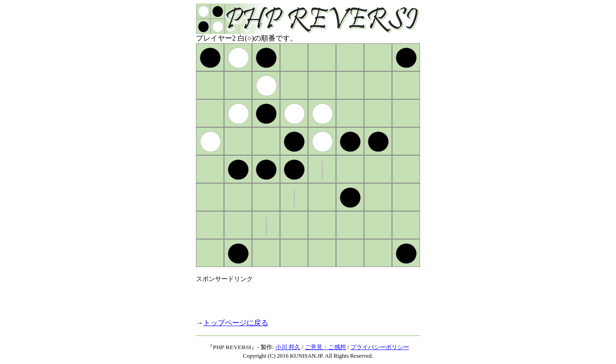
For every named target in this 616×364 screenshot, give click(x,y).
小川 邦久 (288, 347)
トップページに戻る (236, 323)
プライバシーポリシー (380, 347)
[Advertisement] (302, 297)
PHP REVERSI (232, 347)
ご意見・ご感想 (325, 347)
